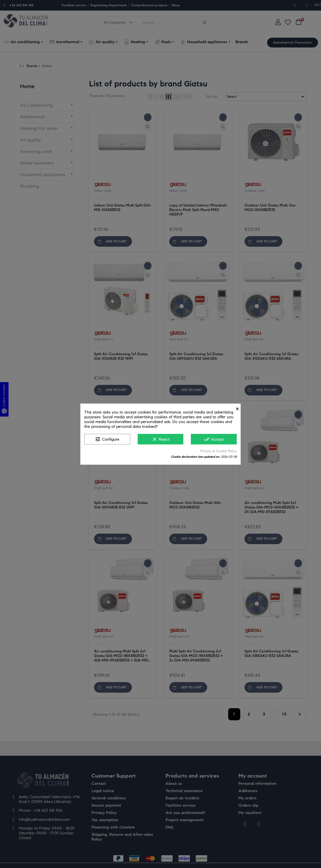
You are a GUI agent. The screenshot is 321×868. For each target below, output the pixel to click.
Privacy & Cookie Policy (219, 451)
